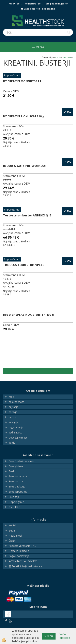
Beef (11, 471)
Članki (12, 541)
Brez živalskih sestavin (21, 461)
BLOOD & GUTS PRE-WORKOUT (25, 166)
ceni (59, 57)
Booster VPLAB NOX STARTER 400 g (28, 315)
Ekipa (12, 531)
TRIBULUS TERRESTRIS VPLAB (24, 265)
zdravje (13, 412)
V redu (49, 636)
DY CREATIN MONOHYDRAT (22, 81)
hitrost (12, 417)
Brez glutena (16, 466)
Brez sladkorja (17, 487)
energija (13, 422)
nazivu (68, 57)
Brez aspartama (18, 492)
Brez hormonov (18, 476)
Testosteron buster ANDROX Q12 (27, 215)
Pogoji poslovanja (19, 556)
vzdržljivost (15, 433)
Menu (38, 47)
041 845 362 (23, 561)
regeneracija (16, 427)
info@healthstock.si (26, 566)
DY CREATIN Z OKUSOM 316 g (24, 116)
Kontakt (13, 525)
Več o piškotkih (65, 636)
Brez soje (14, 497)
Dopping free (16, 502)
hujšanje (13, 407)
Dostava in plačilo (19, 551)
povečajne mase (18, 438)
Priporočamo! (12, 75)
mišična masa (17, 402)
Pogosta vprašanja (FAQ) (23, 546)
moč (11, 397)
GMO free (14, 507)
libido (12, 443)
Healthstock (16, 536)
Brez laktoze (16, 481)
